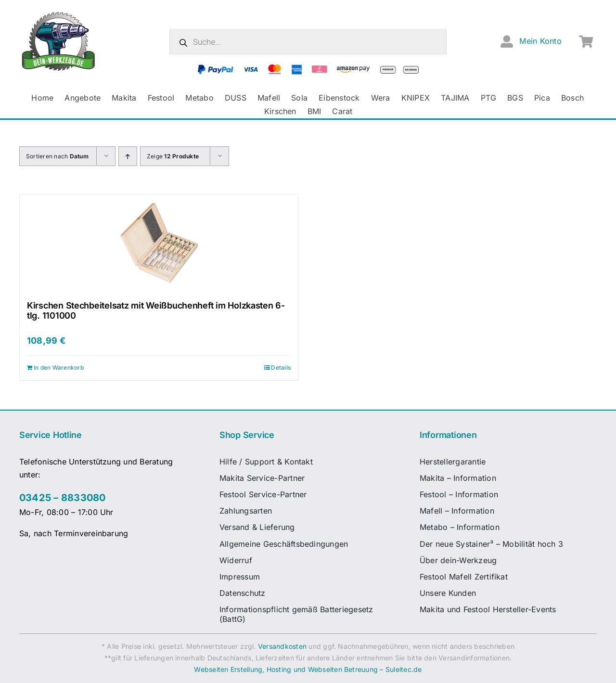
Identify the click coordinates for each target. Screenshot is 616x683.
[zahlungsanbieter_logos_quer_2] (308, 68)
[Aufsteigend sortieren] (128, 156)
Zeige (173, 156)
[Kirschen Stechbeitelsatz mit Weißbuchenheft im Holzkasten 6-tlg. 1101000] (159, 243)
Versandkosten (282, 646)
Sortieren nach (57, 156)
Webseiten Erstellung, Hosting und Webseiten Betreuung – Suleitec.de (308, 669)
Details (281, 367)
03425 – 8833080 (63, 498)
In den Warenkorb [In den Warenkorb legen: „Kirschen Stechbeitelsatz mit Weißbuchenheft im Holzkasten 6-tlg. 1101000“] (59, 367)
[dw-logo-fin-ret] (58, 14)
